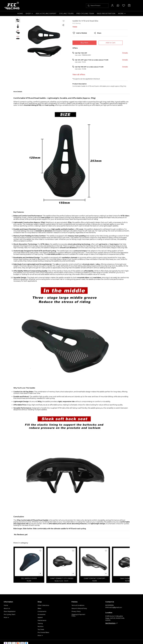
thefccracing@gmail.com (114, 607)
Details (125, 53)
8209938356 (109, 605)
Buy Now (84, 43)
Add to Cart (111, 43)
